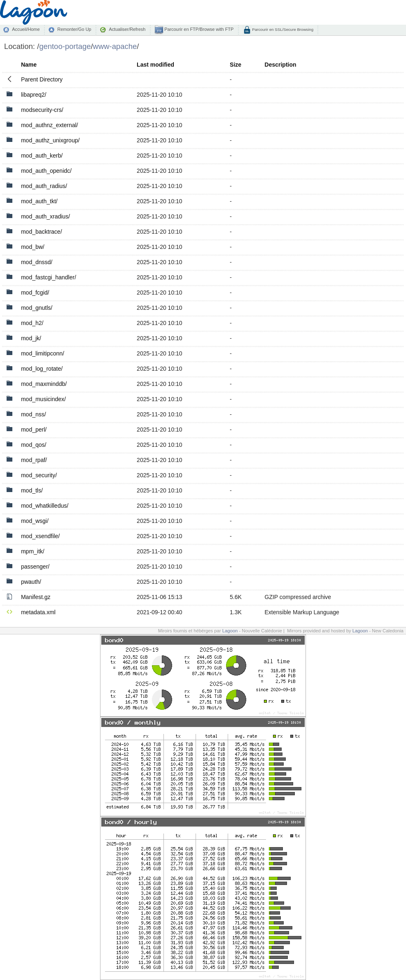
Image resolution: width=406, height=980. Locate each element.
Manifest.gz (36, 597)
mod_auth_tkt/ (39, 201)
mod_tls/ (32, 490)
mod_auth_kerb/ (42, 156)
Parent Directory (42, 79)
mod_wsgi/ (35, 521)
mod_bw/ (33, 247)
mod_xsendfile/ (40, 536)
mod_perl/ (34, 430)
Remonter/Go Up (74, 29)
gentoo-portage (65, 46)
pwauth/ (31, 582)
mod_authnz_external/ (50, 125)
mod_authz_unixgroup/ (50, 140)
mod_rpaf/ (34, 460)
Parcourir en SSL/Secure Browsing (282, 29)
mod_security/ (39, 475)
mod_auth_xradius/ (45, 216)
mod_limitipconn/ (43, 353)
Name (29, 65)
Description (281, 65)
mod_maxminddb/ (44, 384)
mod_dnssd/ (37, 262)
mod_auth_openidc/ (46, 171)
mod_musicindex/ (43, 399)
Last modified (155, 65)
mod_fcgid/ (35, 293)
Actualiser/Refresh (127, 29)
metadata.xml (38, 612)
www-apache (115, 46)
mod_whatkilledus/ (45, 506)
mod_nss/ (34, 414)
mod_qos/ (34, 445)
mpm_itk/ (33, 551)
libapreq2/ (34, 95)
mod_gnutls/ (37, 308)
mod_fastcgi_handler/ (49, 277)
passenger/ (35, 567)
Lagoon (230, 631)
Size (236, 65)
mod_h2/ (32, 323)
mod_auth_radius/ (44, 186)
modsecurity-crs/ (42, 110)
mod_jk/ (31, 338)
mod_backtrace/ (42, 232)
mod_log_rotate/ (42, 369)
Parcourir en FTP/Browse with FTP (198, 29)
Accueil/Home (26, 29)
